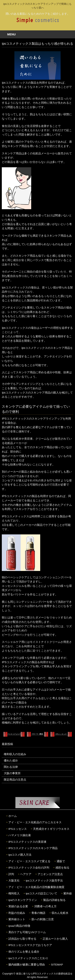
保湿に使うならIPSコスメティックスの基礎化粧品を (44, 974)
